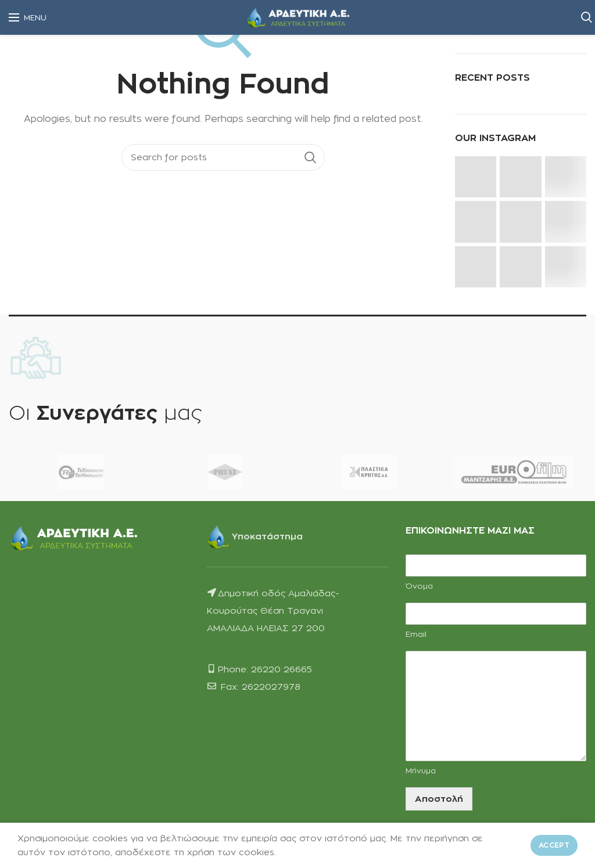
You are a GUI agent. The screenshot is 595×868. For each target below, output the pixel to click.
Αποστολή (439, 799)
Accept (554, 845)
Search (310, 157)
